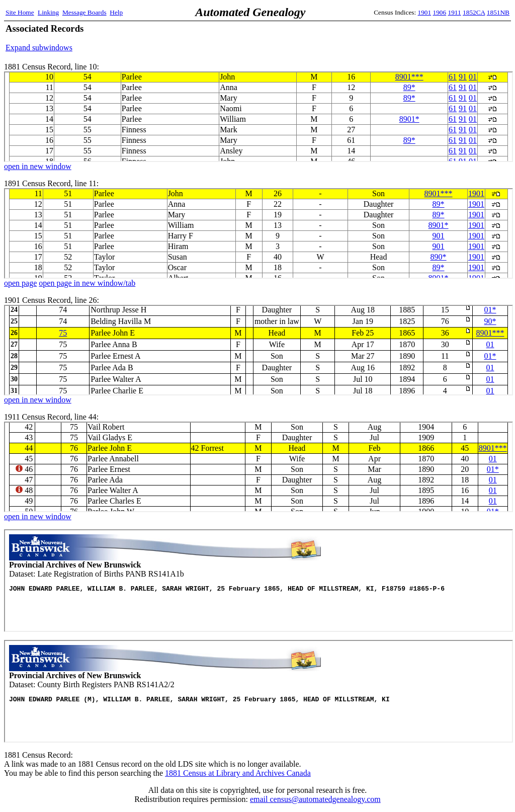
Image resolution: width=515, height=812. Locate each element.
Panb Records (259, 581)
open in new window (38, 166)
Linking (48, 12)
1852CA (474, 12)
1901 (425, 12)
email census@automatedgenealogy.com (315, 799)
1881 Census (259, 117)
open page (20, 283)
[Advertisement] (392, 38)
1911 (455, 12)
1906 (440, 12)
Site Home (20, 12)
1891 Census (259, 233)
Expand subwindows (39, 48)
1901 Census (259, 350)
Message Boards (84, 12)
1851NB (498, 12)
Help (116, 12)
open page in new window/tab (87, 283)
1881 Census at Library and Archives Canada (238, 773)
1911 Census (259, 467)
